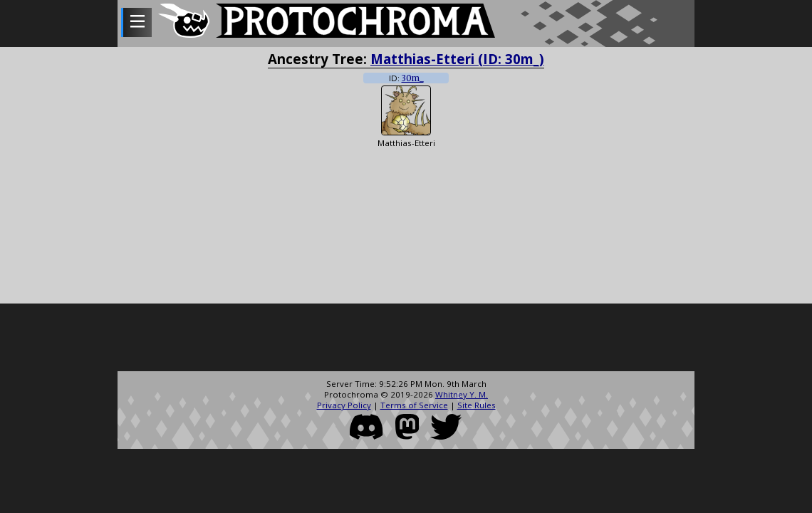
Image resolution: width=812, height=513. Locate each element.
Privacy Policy (344, 405)
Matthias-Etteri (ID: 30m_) (457, 59)
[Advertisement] (406, 339)
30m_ (413, 78)
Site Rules (477, 405)
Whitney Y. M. (462, 394)
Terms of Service (414, 405)
